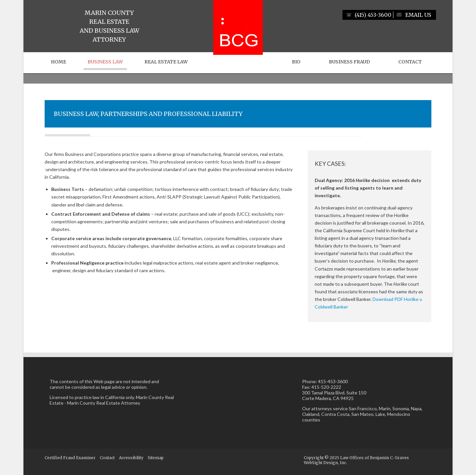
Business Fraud (349, 62)
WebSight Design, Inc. (325, 463)
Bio (296, 62)
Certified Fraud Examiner (70, 458)
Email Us (418, 15)
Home (59, 62)
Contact (410, 62)
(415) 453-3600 (373, 15)
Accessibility (131, 458)
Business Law (105, 62)
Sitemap (156, 458)
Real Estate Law (166, 62)
